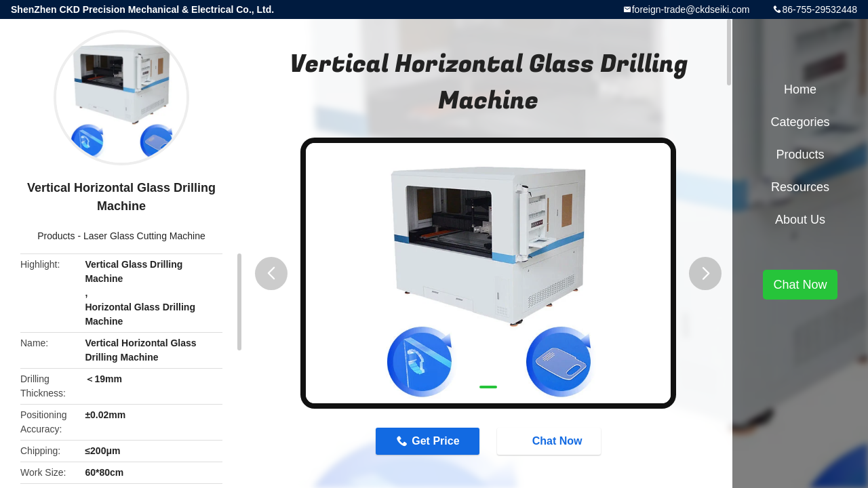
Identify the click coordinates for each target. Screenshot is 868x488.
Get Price (435, 441)
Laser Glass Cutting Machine (144, 236)
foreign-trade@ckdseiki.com (691, 9)
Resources (800, 187)
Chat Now (551, 441)
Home (800, 89)
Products (56, 236)
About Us (800, 220)
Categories (800, 122)
